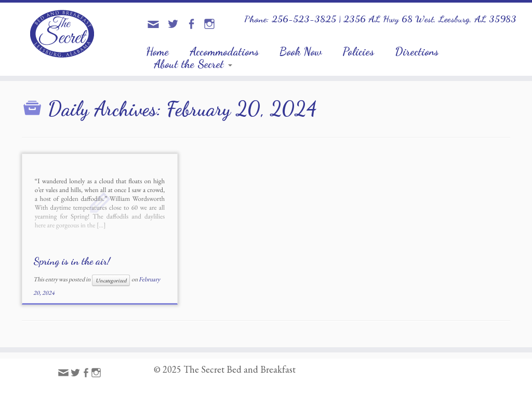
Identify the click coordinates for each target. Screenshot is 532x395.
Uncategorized (111, 280)
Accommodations (224, 51)
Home (157, 51)
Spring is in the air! (72, 261)
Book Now (301, 51)
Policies (358, 51)
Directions (417, 51)
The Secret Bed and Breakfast (240, 370)
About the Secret (193, 64)
